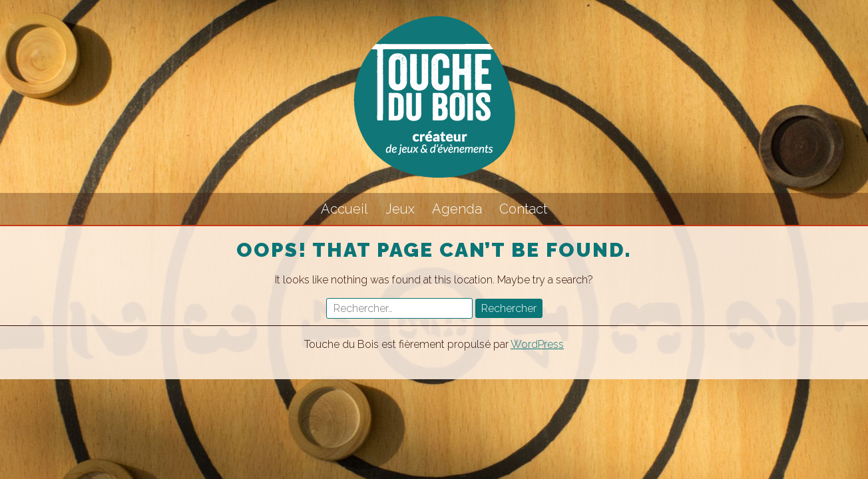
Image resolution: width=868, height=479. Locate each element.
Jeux (400, 209)
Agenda (457, 209)
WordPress (537, 344)
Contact (523, 209)
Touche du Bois (434, 96)
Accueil (344, 209)
